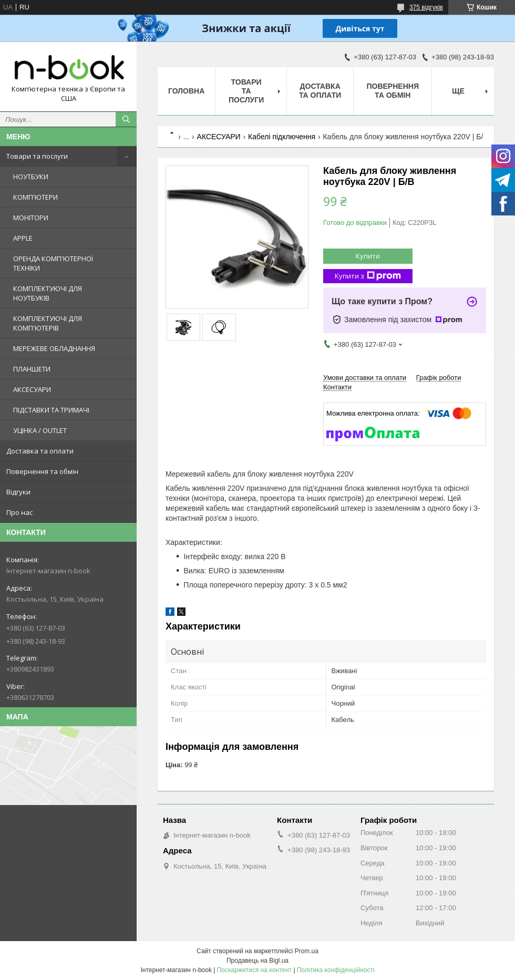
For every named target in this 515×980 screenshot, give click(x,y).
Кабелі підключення (282, 137)
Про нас (19, 512)
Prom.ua (307, 951)
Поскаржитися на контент (254, 970)
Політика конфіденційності (336, 970)
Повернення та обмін (42, 471)
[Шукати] (126, 119)
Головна (186, 91)
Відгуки (18, 492)
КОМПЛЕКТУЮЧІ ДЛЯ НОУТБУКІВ (48, 293)
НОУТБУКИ (31, 177)
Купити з (368, 276)
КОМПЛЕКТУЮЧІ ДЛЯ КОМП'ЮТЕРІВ (48, 323)
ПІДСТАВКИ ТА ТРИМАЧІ (51, 410)
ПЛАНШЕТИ (32, 369)
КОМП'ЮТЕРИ (35, 197)
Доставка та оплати (40, 451)
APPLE (23, 238)
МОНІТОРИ (31, 218)
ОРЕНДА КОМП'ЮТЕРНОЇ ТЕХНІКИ (53, 263)
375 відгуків (426, 7)
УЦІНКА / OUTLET (40, 430)
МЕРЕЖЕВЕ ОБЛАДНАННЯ (54, 348)
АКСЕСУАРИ (32, 389)
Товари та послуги (37, 156)
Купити (368, 256)
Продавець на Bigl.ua (257, 961)
